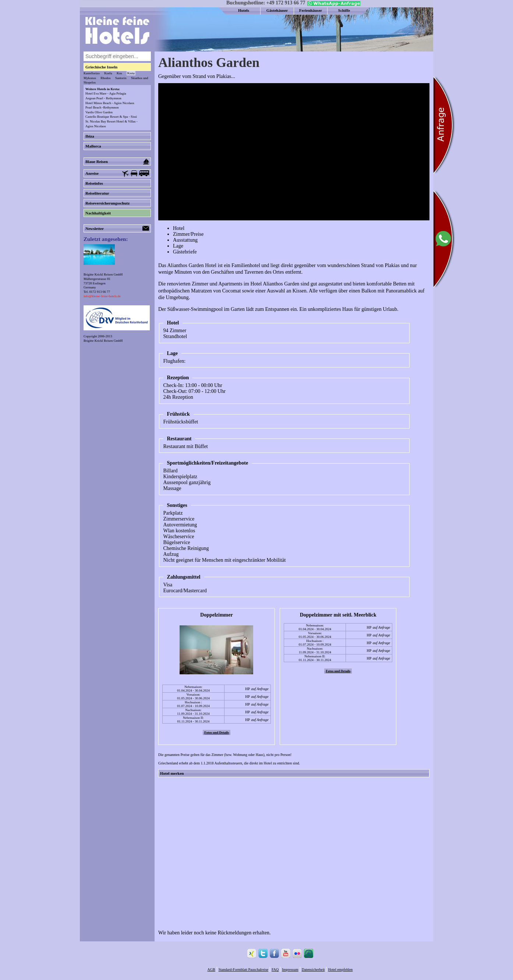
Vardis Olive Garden (99, 112)
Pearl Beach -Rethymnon (102, 107)
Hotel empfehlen (340, 970)
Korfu (108, 73)
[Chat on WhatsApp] (333, 4)
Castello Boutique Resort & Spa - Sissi (111, 117)
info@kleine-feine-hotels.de (102, 296)
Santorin (121, 78)
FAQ (275, 970)
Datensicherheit (313, 970)
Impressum (290, 970)
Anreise (117, 174)
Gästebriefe (185, 252)
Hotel (179, 228)
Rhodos (106, 78)
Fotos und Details (217, 732)
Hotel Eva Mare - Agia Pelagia (106, 93)
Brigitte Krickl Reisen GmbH (103, 341)
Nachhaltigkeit (98, 213)
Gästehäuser (277, 10)
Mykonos (90, 78)
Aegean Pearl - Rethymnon (103, 98)
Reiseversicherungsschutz (107, 203)
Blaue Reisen (117, 161)
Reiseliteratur (97, 193)
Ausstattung (185, 240)
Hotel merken (172, 773)
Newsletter (117, 228)
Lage (178, 246)
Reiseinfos (94, 183)
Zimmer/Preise (188, 234)
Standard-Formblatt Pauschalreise (243, 970)
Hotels (244, 10)
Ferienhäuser (311, 10)
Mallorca (93, 146)
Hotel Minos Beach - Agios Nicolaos (110, 103)
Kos (119, 73)
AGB (211, 970)
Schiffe (344, 10)
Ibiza (90, 136)
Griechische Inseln (101, 67)
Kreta (131, 73)
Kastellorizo (92, 73)
